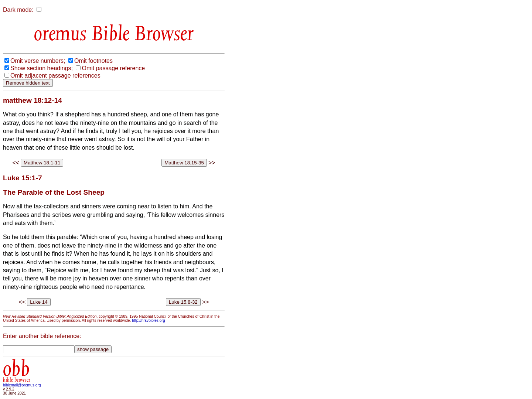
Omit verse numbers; (38, 61)
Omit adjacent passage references (55, 76)
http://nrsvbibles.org (148, 320)
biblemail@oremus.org (22, 385)
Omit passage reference (113, 68)
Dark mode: (18, 10)
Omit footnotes (93, 61)
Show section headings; (42, 68)
